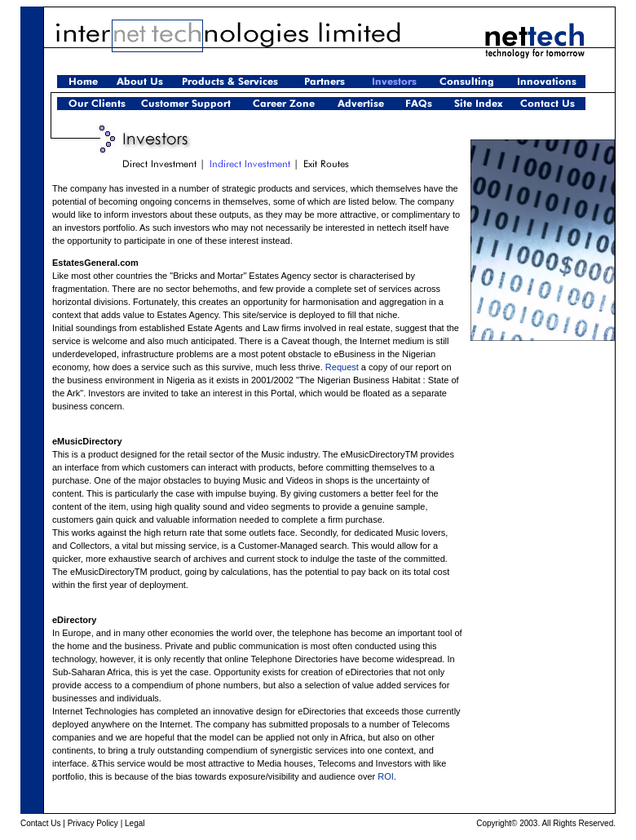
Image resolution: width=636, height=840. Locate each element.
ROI (386, 776)
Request (342, 367)
